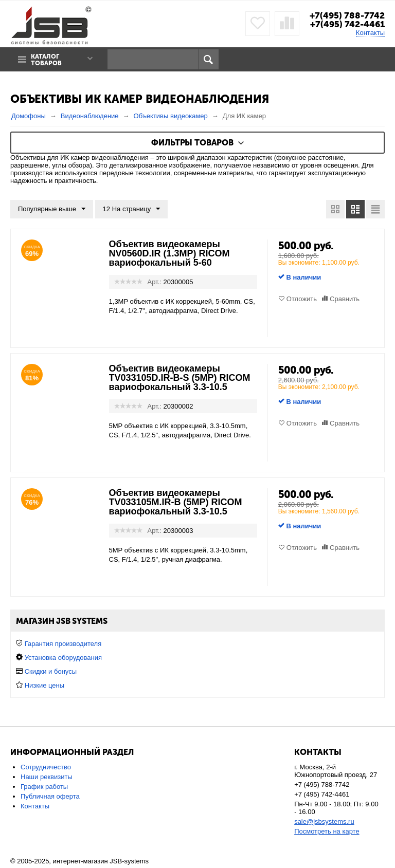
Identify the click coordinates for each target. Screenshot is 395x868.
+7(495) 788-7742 (347, 15)
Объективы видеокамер (171, 116)
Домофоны (29, 116)
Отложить (302, 299)
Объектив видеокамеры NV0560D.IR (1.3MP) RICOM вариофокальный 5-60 (169, 253)
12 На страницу (132, 209)
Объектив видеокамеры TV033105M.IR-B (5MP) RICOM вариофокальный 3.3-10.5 (176, 502)
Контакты (370, 33)
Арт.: (155, 282)
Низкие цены (44, 685)
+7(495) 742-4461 (347, 24)
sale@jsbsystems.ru (324, 821)
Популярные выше (52, 209)
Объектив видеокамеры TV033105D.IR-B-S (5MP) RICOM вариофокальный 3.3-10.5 (180, 378)
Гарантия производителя (63, 644)
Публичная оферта (50, 796)
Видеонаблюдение (90, 116)
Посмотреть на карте (327, 831)
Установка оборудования (63, 658)
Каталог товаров (46, 60)
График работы (44, 787)
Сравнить (345, 299)
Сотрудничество (46, 767)
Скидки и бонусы (51, 671)
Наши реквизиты (47, 777)
